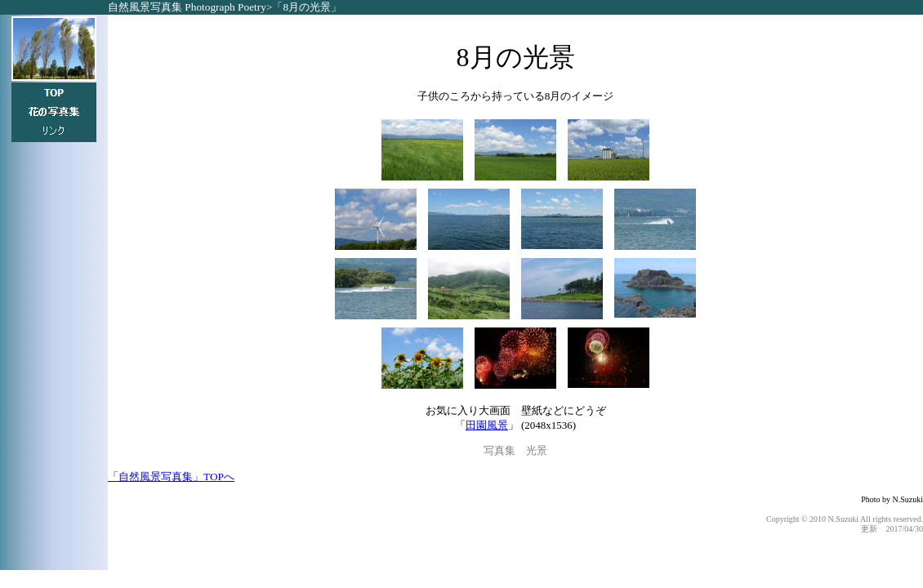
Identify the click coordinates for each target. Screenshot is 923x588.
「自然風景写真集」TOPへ (171, 477)
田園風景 (487, 425)
